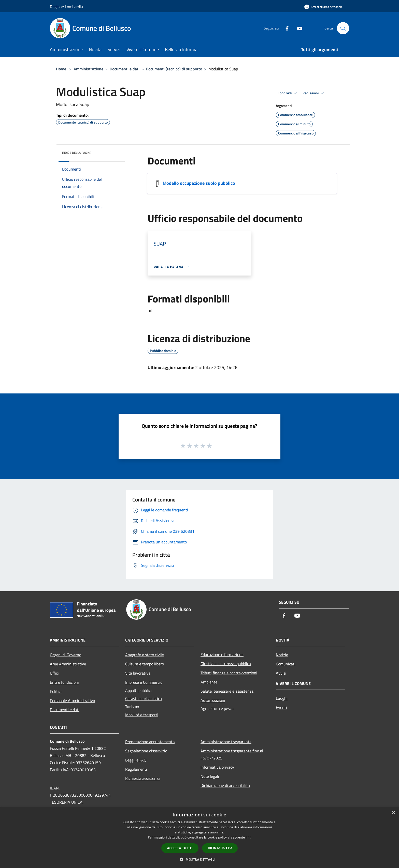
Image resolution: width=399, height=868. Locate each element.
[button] (199, 859)
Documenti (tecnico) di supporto (174, 69)
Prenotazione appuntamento (150, 742)
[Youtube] (298, 28)
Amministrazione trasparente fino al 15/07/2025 (232, 754)
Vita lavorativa (138, 673)
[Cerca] (343, 28)
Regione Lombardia (66, 7)
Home (61, 69)
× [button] (393, 813)
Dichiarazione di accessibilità (225, 785)
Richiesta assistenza (143, 778)
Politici (56, 691)
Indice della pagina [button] (77, 153)
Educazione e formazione (222, 654)
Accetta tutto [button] (180, 848)
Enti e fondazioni (64, 682)
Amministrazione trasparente (226, 742)
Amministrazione (88, 69)
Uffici (54, 673)
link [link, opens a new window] (248, 837)
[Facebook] (285, 28)
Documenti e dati (125, 69)
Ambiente (209, 682)
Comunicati (286, 664)
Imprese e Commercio (144, 682)
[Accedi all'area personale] (323, 7)
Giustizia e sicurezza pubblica (226, 664)
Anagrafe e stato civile (145, 655)
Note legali (210, 776)
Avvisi (281, 673)
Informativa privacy (217, 767)
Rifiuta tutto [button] (220, 848)
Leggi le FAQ (136, 760)
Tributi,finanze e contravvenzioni (229, 673)
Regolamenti (136, 769)
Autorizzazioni (213, 700)
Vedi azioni (314, 93)
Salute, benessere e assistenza (227, 691)
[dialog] (199, 838)
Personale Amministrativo (72, 701)
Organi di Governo (66, 655)
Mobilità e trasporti (142, 715)
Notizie (282, 655)
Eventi (281, 707)
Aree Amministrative (68, 664)
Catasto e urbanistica (144, 698)
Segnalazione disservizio (146, 751)
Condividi (288, 93)
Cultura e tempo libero (145, 664)
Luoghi (282, 698)
